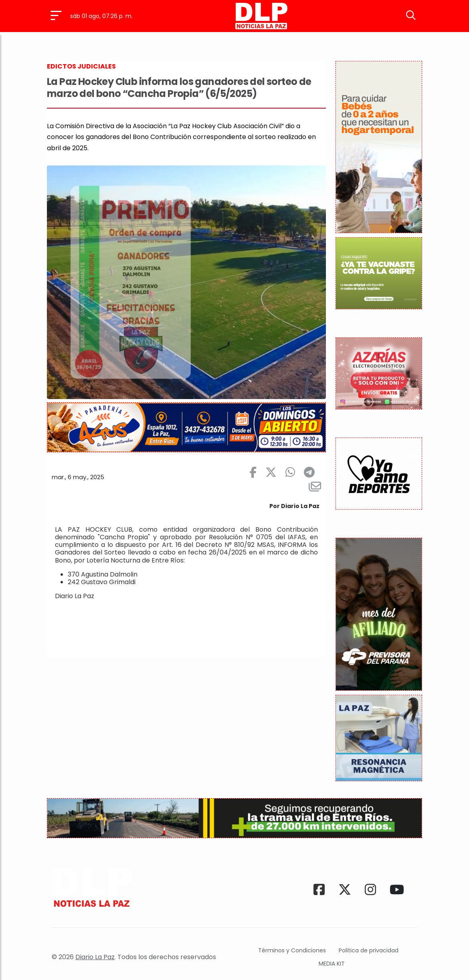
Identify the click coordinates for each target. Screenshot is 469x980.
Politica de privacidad (369, 950)
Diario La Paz (95, 957)
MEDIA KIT (332, 964)
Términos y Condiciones (292, 950)
